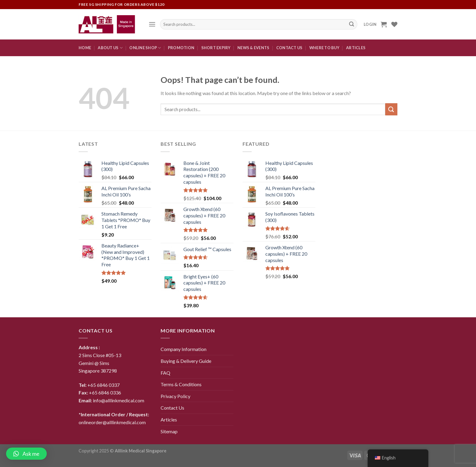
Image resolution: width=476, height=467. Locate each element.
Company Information (184, 349)
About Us (110, 48)
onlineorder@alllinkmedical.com (112, 422)
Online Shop (145, 48)
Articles (356, 48)
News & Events (253, 48)
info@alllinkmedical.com (119, 400)
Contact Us (172, 408)
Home (85, 48)
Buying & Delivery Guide (186, 361)
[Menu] (152, 24)
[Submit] (391, 109)
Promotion (181, 48)
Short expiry (216, 48)
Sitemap (169, 431)
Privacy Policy (175, 396)
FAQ (165, 373)
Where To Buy (324, 48)
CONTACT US (289, 48)
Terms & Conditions (181, 384)
